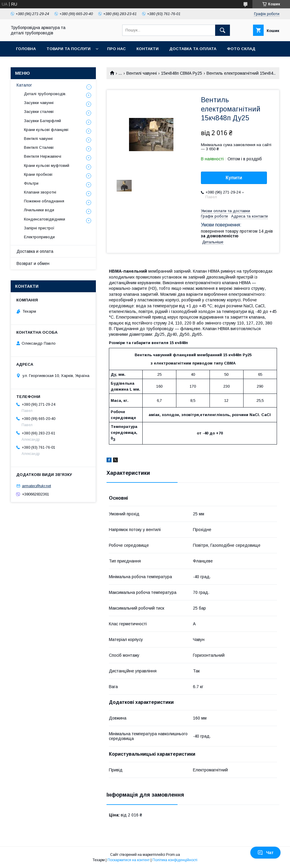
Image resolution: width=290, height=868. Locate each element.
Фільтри (31, 183)
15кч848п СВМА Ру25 (182, 73)
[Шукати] (223, 30)
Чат (265, 853)
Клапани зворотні (40, 192)
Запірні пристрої (39, 228)
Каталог (24, 85)
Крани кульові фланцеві (46, 130)
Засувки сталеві (39, 112)
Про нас (116, 49)
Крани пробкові (38, 174)
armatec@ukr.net (36, 486)
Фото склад (241, 49)
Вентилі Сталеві (39, 147)
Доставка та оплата (193, 49)
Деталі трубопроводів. (45, 94)
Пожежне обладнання (44, 201)
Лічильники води (39, 210)
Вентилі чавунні (142, 73)
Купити (234, 178)
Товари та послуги (69, 49)
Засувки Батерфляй (42, 121)
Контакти (148, 49)
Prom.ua (173, 855)
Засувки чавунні (39, 103)
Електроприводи (39, 237)
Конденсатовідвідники (45, 219)
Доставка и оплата (35, 251)
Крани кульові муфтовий (47, 166)
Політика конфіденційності (175, 860)
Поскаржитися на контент (129, 860)
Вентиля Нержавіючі (43, 156)
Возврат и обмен (33, 263)
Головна (26, 49)
